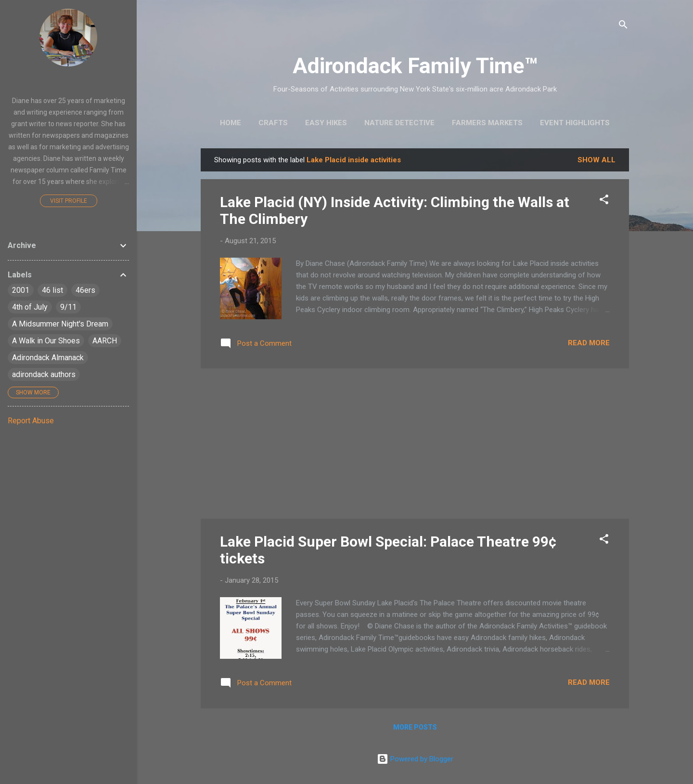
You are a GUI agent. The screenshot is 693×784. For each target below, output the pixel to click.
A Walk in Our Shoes (46, 341)
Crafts (273, 123)
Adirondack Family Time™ (415, 66)
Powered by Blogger (415, 759)
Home (231, 123)
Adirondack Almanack (48, 358)
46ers (85, 290)
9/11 (68, 307)
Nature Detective (399, 123)
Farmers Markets (487, 123)
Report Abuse (31, 421)
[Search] (623, 26)
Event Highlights (575, 123)
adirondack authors (44, 374)
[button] (604, 201)
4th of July (30, 307)
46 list (52, 290)
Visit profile (69, 201)
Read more (589, 343)
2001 (21, 290)
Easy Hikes (326, 123)
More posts (415, 727)
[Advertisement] (415, 444)
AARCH (105, 341)
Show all (597, 160)
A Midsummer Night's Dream (60, 324)
